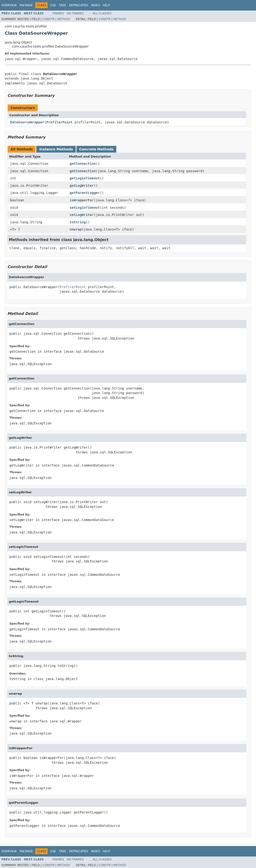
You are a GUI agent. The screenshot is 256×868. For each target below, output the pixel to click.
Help (106, 5)
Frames (58, 13)
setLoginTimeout (85, 208)
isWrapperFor (82, 200)
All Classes (102, 13)
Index (96, 5)
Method (64, 19)
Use (53, 5)
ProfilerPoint (59, 122)
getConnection (83, 164)
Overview (9, 5)
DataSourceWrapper (27, 122)
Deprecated (79, 5)
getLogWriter (82, 186)
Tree (62, 5)
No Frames (75, 13)
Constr (48, 19)
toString (78, 222)
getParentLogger (85, 193)
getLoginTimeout (85, 178)
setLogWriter (82, 215)
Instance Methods (56, 149)
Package (26, 5)
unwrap (76, 229)
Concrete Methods (96, 149)
